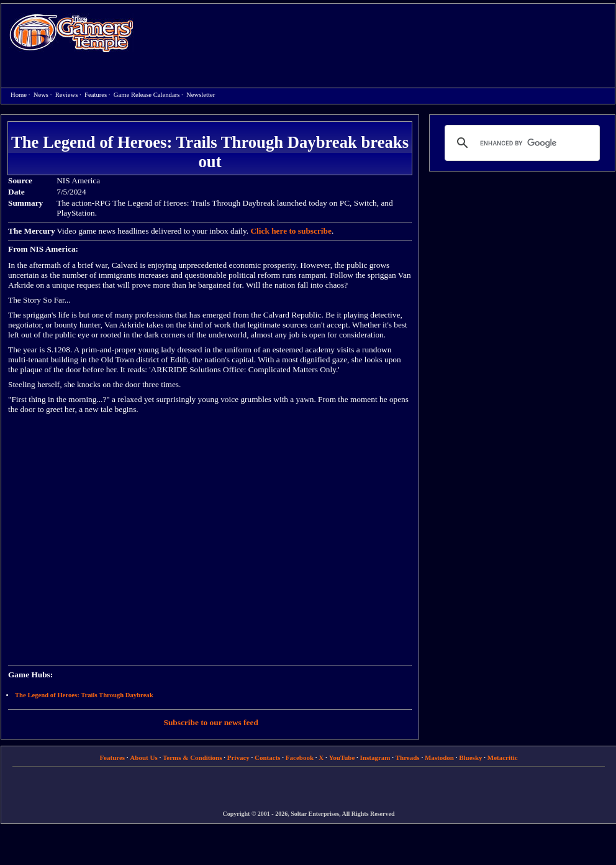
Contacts (268, 757)
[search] (520, 143)
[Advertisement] (194, 46)
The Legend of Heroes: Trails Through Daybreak (84, 695)
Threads (408, 757)
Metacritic (503, 757)
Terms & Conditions (192, 757)
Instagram (375, 757)
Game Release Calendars (147, 95)
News (41, 95)
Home (71, 33)
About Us (143, 757)
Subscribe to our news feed (211, 722)
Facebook (300, 757)
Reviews (67, 95)
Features (96, 95)
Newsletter (201, 95)
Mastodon (439, 757)
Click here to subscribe (291, 231)
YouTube (342, 757)
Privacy (238, 757)
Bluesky (470, 757)
